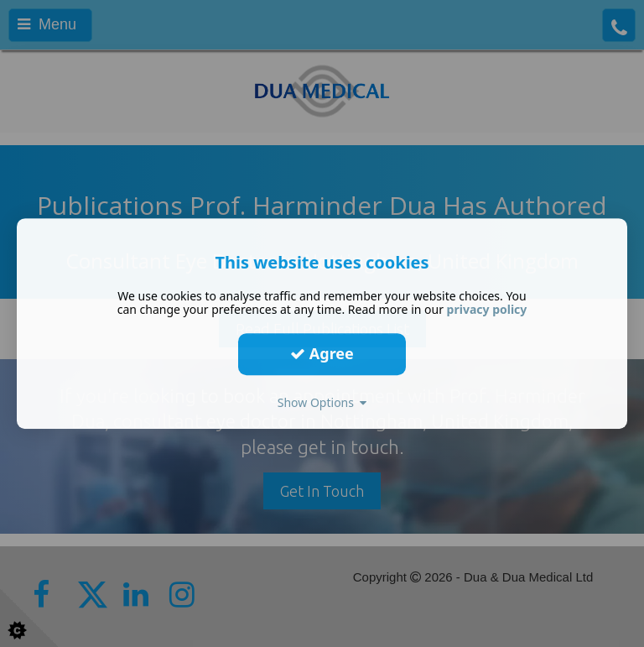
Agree (322, 353)
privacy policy (487, 309)
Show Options (322, 402)
